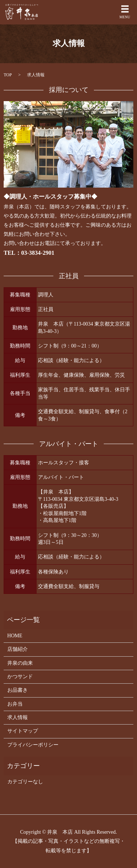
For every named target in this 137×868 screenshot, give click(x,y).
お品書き (18, 690)
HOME (15, 636)
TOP (8, 75)
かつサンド (20, 677)
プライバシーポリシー (33, 745)
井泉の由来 (20, 663)
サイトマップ (23, 731)
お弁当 (15, 704)
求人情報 (18, 717)
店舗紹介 (18, 649)
